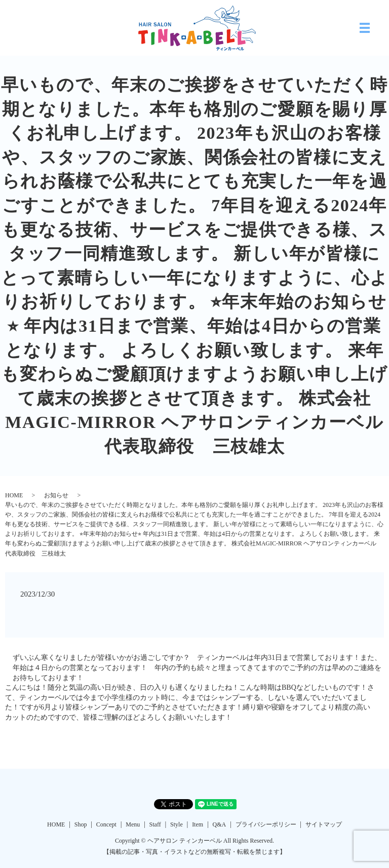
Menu (133, 824)
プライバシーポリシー (266, 824)
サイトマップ (324, 824)
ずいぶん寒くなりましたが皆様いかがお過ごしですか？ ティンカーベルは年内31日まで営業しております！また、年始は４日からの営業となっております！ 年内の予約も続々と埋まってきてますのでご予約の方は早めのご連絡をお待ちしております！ (197, 667)
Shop (81, 824)
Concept (106, 824)
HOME (14, 495)
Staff (155, 824)
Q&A (220, 824)
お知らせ (56, 495)
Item (198, 824)
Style (177, 824)
